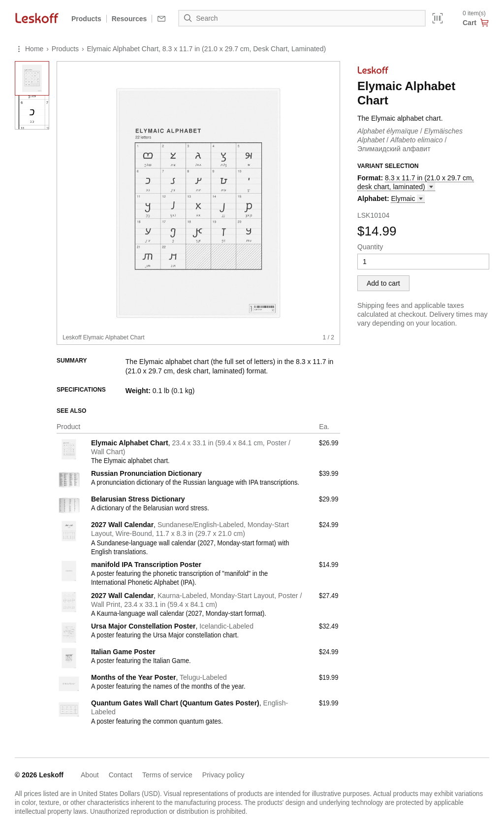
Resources (129, 19)
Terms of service (167, 775)
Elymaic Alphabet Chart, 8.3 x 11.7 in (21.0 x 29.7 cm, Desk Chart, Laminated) (207, 49)
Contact (121, 775)
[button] (408, 199)
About (90, 775)
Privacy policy (223, 775)
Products (86, 19)
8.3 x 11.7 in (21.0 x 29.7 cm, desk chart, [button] (416, 182)
